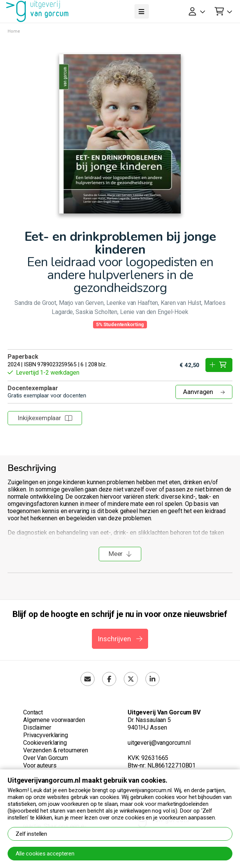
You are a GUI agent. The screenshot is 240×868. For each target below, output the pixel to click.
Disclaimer (37, 728)
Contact (33, 712)
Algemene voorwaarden (54, 720)
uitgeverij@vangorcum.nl (159, 743)
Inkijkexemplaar (45, 418)
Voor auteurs (40, 765)
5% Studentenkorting (120, 324)
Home (14, 31)
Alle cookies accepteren (45, 854)
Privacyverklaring (46, 735)
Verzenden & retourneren (56, 750)
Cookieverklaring (45, 743)
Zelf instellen (31, 834)
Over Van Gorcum (46, 758)
